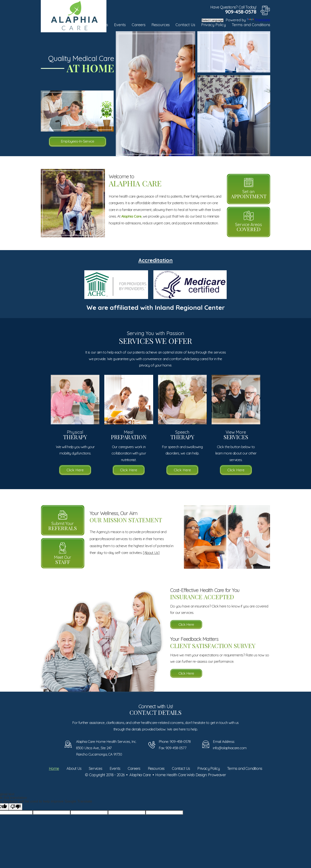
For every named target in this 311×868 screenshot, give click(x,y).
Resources (161, 25)
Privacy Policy (213, 25)
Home (54, 769)
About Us (74, 769)
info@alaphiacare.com (230, 748)
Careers (139, 25)
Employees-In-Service (77, 141)
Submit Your (63, 526)
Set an (249, 194)
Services (95, 769)
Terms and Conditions (251, 25)
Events (120, 25)
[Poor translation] (16, 807)
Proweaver (217, 775)
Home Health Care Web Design (181, 775)
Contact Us (185, 25)
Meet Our (63, 560)
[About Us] (151, 553)
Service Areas (249, 227)
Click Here (75, 470)
